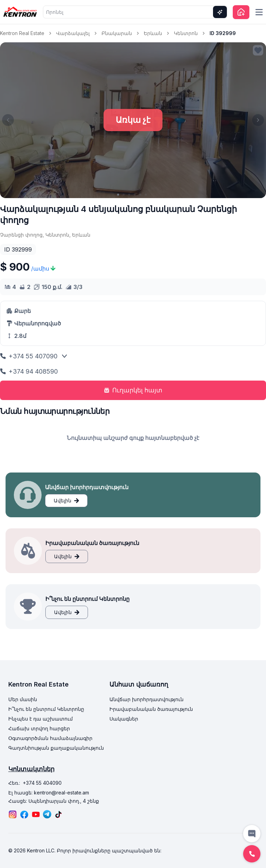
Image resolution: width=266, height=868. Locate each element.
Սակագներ (124, 719)
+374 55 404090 (42, 783)
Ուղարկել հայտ (133, 390)
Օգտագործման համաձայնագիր (50, 738)
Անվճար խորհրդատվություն (147, 699)
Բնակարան (117, 33)
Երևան (153, 33)
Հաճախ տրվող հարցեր (39, 728)
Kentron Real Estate (22, 33)
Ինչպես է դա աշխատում (41, 719)
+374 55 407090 (29, 356)
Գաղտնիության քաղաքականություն (56, 748)
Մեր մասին (23, 699)
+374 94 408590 (29, 371)
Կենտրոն (186, 33)
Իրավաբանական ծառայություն (151, 709)
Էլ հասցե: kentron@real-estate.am (49, 793)
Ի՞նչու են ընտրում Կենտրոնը (46, 709)
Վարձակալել (73, 33)
